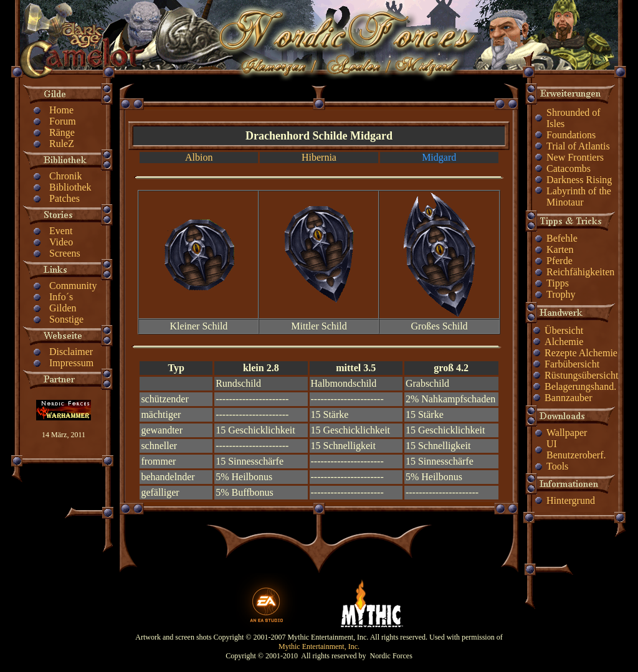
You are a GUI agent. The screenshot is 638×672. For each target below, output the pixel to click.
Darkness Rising (579, 180)
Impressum (71, 363)
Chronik (65, 176)
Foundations (571, 135)
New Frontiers (575, 157)
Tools (557, 466)
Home (61, 110)
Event (61, 231)
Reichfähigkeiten (580, 272)
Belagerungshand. (580, 386)
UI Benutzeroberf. (576, 449)
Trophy (561, 294)
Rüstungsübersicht (581, 375)
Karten (560, 249)
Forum (63, 121)
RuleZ (62, 144)
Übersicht (564, 330)
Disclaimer (71, 352)
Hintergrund (571, 500)
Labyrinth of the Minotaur (579, 196)
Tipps (558, 283)
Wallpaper (567, 433)
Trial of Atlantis (578, 146)
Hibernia (319, 157)
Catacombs (569, 168)
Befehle (562, 238)
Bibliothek (70, 187)
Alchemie (564, 342)
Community (73, 286)
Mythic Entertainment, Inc (318, 646)
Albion (199, 157)
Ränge (62, 132)
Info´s (61, 297)
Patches (64, 198)
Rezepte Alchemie (581, 353)
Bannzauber (568, 398)
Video (61, 242)
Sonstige (66, 319)
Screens (65, 253)
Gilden (63, 308)
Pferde (559, 261)
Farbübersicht (572, 364)
